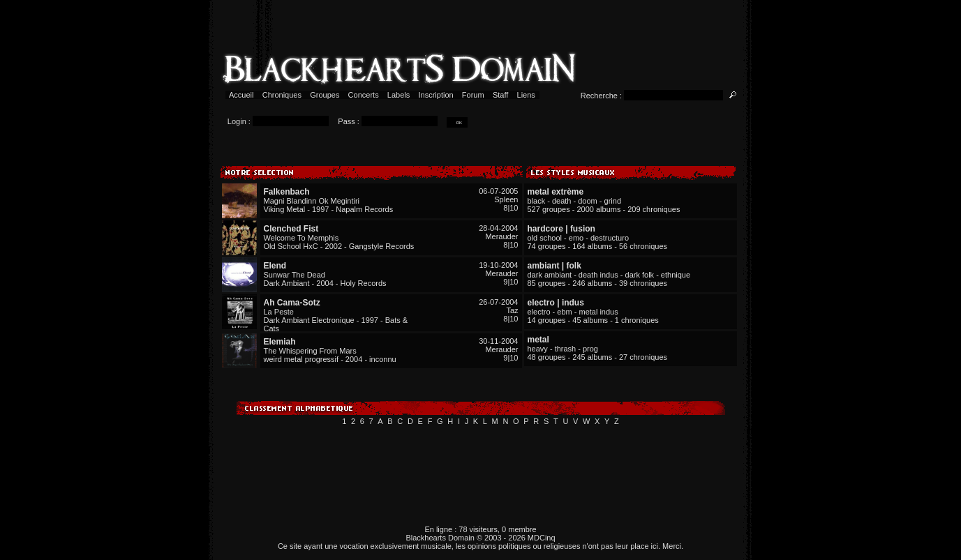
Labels (399, 95)
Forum (473, 95)
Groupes (325, 95)
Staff (501, 95)
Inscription (435, 95)
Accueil (242, 95)
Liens (526, 95)
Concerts (364, 95)
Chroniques (282, 95)
